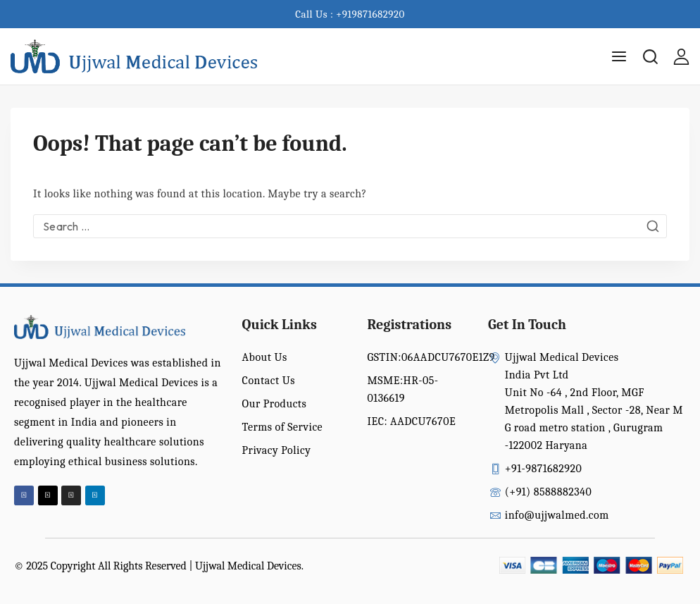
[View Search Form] (650, 57)
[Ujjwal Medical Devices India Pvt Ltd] (134, 57)
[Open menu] (619, 56)
